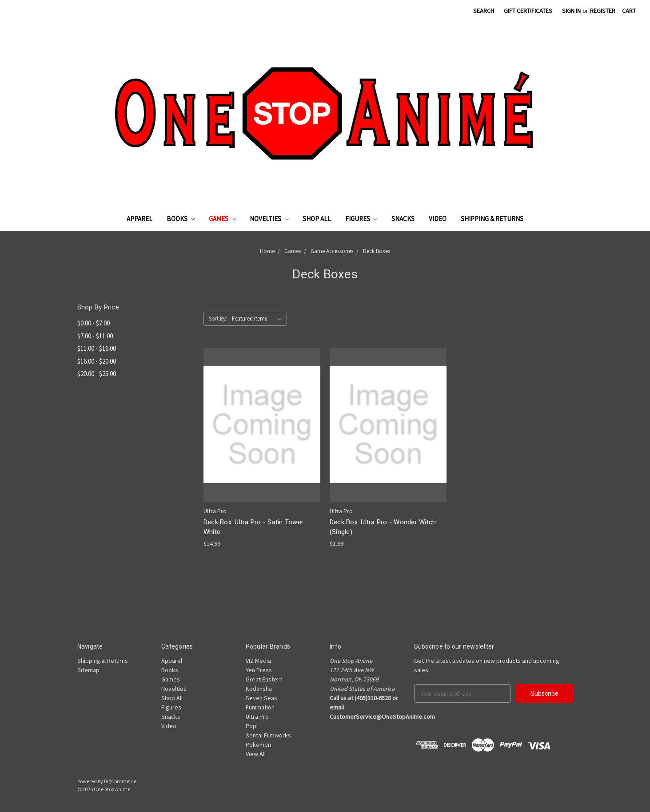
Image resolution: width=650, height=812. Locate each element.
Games (222, 219)
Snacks (403, 219)
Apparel (140, 219)
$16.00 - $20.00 (97, 361)
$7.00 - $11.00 (95, 336)
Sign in (571, 11)
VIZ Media (258, 661)
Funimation (260, 707)
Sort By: (218, 319)
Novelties (269, 219)
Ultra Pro (257, 717)
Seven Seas (261, 698)
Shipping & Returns (492, 219)
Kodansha (259, 689)
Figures (361, 219)
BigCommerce (120, 781)
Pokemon (258, 745)
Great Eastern (264, 679)
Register (603, 11)
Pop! (252, 726)
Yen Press (259, 670)
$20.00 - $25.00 (97, 374)
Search (484, 11)
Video (438, 219)
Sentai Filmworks (268, 735)
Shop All (317, 219)
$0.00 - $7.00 (94, 323)
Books (181, 219)
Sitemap (88, 670)
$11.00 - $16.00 (97, 348)
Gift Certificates (528, 11)
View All (256, 754)
